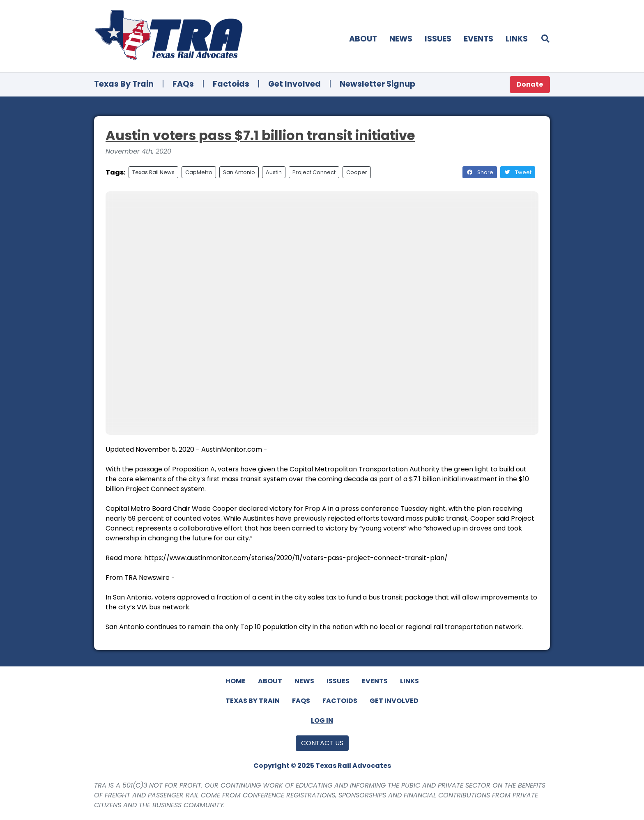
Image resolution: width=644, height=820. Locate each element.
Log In (322, 720)
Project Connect (314, 172)
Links (517, 39)
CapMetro (199, 172)
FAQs (183, 84)
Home (236, 681)
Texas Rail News (153, 172)
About (363, 39)
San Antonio (239, 172)
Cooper (357, 172)
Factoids (231, 84)
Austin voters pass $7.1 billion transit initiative (260, 135)
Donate (530, 84)
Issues (438, 39)
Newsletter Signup (377, 84)
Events (478, 39)
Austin (274, 172)
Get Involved (294, 84)
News (401, 39)
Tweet (518, 172)
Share (480, 172)
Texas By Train (124, 84)
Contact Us (322, 743)
